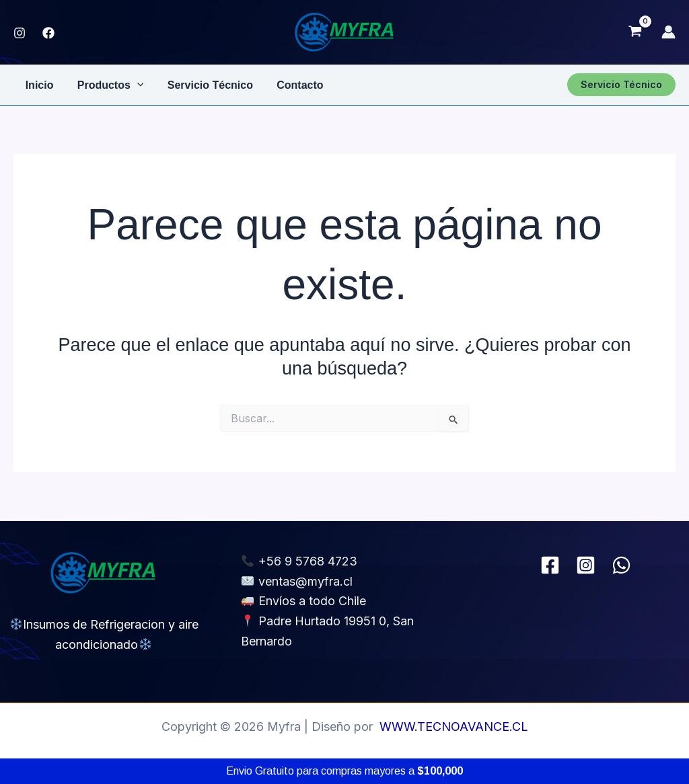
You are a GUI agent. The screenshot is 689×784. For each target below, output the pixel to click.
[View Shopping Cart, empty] (635, 32)
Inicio (38, 85)
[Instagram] (20, 33)
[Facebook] (550, 565)
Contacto (292, 85)
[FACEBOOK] (48, 33)
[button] (621, 85)
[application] (134, 85)
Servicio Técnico (205, 85)
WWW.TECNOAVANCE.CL (454, 727)
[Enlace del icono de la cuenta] (668, 32)
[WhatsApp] (621, 565)
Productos (107, 85)
